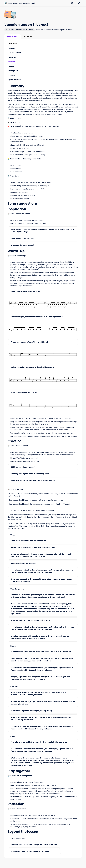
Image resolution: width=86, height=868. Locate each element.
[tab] (12, 37)
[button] (79, 3)
